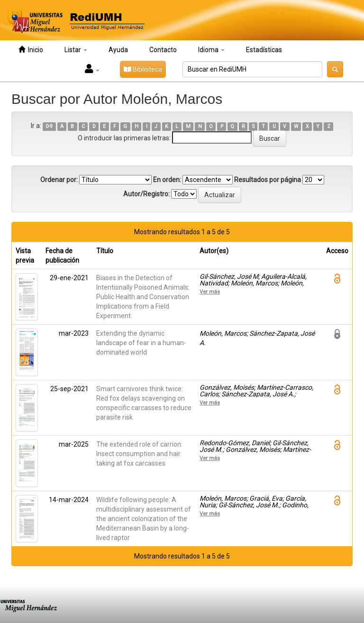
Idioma (211, 50)
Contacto (163, 50)
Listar (76, 50)
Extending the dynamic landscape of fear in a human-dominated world (141, 343)
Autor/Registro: (146, 194)
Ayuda (118, 50)
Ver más (210, 292)
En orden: (167, 180)
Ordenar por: (59, 180)
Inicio (31, 50)
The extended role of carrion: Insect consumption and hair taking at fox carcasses (139, 454)
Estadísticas (264, 50)
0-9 (49, 126)
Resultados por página (268, 180)
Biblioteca (143, 69)
